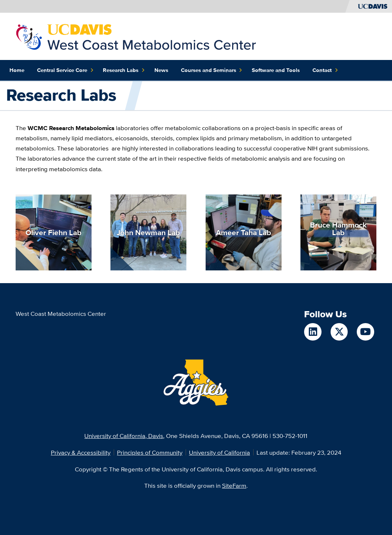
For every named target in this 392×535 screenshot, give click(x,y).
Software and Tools (276, 70)
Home (17, 70)
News (161, 70)
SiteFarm (234, 485)
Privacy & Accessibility (81, 452)
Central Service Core (65, 70)
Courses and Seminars (212, 70)
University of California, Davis (124, 436)
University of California (219, 452)
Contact (325, 70)
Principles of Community (150, 452)
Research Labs (124, 70)
